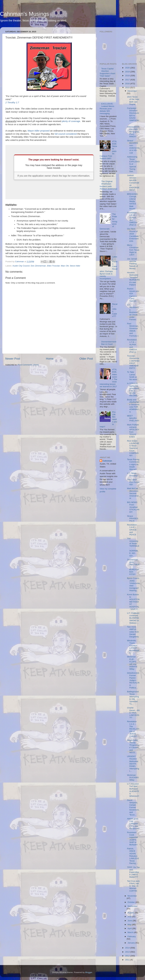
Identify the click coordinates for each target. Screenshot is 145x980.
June (130, 921)
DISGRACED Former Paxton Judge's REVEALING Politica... (133, 680)
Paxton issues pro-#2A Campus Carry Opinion (133, 295)
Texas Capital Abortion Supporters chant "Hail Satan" (107, 72)
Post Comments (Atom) (28, 365)
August (131, 913)
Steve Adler (75, 266)
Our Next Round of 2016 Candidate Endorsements (133, 235)
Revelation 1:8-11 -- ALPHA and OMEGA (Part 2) (132, 219)
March (131, 932)
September (133, 906)
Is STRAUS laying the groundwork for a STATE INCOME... (133, 389)
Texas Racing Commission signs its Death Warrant (133, 464)
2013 (128, 952)
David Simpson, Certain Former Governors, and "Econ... (133, 807)
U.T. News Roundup (132, 474)
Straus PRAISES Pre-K (133, 518)
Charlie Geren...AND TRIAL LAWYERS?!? (133, 713)
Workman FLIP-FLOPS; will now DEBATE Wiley (132, 663)
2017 (128, 80)
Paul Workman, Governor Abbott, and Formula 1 (133, 330)
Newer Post (13, 359)
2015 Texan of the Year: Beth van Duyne (133, 101)
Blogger (89, 972)
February (132, 936)
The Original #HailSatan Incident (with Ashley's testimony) (108, 185)
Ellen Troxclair (53, 266)
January (132, 943)
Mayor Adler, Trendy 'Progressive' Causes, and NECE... (133, 746)
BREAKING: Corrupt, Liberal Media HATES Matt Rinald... (133, 201)
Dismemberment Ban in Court (109, 343)
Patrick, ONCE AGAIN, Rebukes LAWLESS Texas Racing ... (133, 856)
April (130, 928)
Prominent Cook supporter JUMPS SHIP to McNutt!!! (132, 839)
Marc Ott (65, 266)
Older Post (86, 359)
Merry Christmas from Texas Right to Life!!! (133, 250)
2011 (128, 960)
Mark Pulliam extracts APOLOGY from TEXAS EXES (133, 431)
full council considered (66, 134)
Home (50, 359)
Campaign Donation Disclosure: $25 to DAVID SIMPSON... (133, 115)
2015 (128, 87)
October (132, 902)
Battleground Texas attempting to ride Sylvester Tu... (133, 698)
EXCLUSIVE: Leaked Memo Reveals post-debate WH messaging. (107, 109)
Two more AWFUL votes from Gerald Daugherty (133, 632)
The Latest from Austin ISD (133, 482)
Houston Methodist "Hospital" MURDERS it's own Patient (133, 279)
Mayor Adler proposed (39, 131)
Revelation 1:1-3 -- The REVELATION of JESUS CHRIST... (133, 729)
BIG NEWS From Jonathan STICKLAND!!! (133, 507)
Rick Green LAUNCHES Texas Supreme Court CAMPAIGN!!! (133, 448)
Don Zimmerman (38, 266)
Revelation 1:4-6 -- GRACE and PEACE (132, 530)
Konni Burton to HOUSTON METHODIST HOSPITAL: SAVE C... (133, 602)
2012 (128, 956)
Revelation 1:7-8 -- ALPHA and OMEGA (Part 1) (132, 346)
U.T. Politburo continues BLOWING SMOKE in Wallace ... (133, 618)
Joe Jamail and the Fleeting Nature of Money (132, 264)
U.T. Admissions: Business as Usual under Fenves (133, 312)
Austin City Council (21, 266)
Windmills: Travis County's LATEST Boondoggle (133, 647)
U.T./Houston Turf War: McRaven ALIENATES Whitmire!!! (133, 790)
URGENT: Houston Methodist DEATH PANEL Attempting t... (133, 764)
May (130, 925)
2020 (128, 68)
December (132, 91)
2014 (128, 948)
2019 (128, 72)
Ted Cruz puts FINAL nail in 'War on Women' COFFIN (133, 886)
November (132, 896)
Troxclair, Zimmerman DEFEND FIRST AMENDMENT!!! (133, 362)
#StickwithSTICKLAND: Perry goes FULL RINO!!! (133, 132)
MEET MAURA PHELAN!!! (133, 418)
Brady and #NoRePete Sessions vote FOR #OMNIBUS (133, 406)
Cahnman (107, 461)
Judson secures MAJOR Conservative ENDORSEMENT (133, 183)
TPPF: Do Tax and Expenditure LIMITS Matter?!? (133, 872)
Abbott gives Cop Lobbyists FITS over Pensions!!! (133, 824)
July (130, 917)
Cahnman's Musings (25, 14)
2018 (128, 76)
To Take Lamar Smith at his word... (133, 376)
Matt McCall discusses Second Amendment (133, 493)
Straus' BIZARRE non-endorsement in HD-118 (133, 147)
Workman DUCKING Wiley (133, 777)
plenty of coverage (71, 121)
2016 (128, 84)
